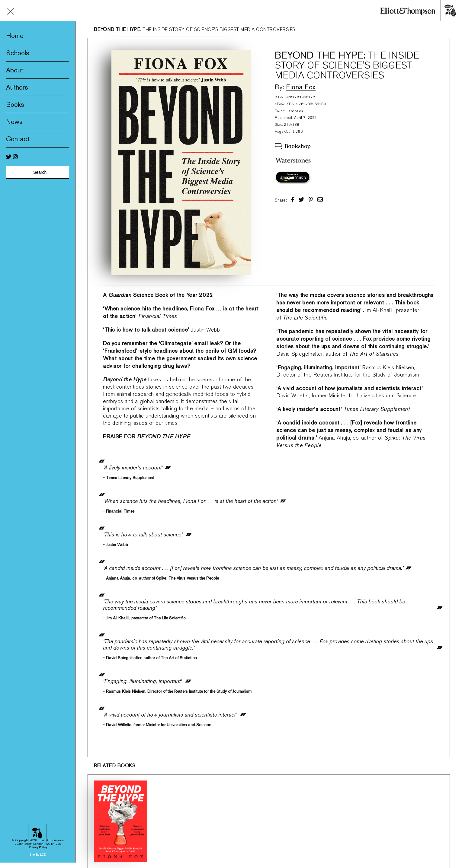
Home (15, 36)
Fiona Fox (301, 87)
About (14, 70)
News (14, 122)
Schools (18, 53)
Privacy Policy (38, 731)
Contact (18, 139)
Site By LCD (38, 738)
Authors (17, 87)
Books (15, 104)
